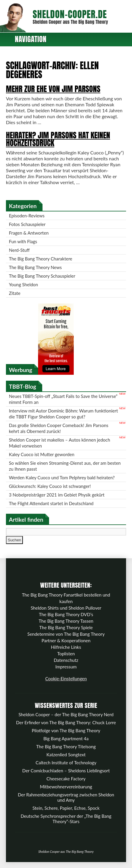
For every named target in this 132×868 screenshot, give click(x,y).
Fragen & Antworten (29, 233)
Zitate (15, 293)
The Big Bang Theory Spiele (66, 627)
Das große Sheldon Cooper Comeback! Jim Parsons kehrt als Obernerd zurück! (59, 428)
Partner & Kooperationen (66, 641)
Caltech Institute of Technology (66, 763)
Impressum (66, 667)
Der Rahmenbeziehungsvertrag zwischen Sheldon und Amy (66, 797)
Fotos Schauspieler (27, 224)
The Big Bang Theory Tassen (66, 621)
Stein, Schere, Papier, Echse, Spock (66, 808)
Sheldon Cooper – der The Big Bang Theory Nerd (66, 714)
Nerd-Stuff (19, 250)
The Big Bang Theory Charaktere (41, 259)
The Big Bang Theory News (35, 267)
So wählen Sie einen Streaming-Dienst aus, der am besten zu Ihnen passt (65, 466)
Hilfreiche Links (66, 647)
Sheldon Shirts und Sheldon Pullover (66, 608)
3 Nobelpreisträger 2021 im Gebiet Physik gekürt (57, 495)
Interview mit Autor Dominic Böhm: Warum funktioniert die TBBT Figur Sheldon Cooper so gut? (63, 414)
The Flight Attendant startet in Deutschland (51, 503)
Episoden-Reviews (27, 216)
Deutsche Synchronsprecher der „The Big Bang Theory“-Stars (66, 819)
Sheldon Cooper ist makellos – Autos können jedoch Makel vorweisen (59, 443)
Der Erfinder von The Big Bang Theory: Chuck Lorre (66, 722)
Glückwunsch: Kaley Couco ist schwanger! (50, 486)
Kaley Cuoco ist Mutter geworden (42, 454)
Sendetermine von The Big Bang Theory (66, 634)
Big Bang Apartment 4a (66, 739)
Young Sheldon (23, 284)
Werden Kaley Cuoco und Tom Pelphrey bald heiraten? (62, 478)
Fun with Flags (23, 241)
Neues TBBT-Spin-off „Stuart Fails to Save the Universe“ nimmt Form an (63, 399)
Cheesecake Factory (66, 779)
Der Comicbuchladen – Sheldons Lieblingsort (66, 771)
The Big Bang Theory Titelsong (66, 747)
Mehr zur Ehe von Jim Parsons (53, 89)
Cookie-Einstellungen (66, 679)
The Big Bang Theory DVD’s (66, 614)
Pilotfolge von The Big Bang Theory (66, 731)
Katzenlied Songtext (66, 755)
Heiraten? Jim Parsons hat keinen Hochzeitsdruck (58, 139)
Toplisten (66, 654)
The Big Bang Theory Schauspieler (42, 276)
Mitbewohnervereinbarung (66, 787)
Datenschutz (66, 660)
